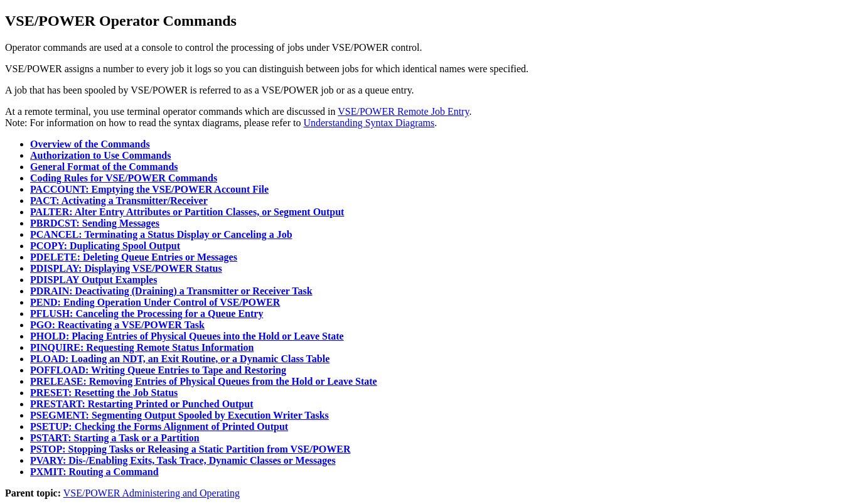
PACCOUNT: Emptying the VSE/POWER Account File (149, 189)
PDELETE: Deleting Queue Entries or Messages (134, 257)
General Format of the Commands (104, 167)
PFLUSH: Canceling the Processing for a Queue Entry (147, 314)
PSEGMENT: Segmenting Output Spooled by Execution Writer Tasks (179, 415)
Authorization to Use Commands (100, 155)
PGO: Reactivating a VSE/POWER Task (117, 325)
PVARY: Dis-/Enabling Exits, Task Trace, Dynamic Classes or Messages (183, 460)
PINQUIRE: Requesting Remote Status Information (142, 347)
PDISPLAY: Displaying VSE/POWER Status (126, 268)
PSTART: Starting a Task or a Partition (115, 438)
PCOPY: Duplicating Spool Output (105, 246)
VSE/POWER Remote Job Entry (403, 111)
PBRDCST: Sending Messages (95, 223)
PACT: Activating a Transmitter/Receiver (119, 201)
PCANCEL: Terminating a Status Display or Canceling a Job (161, 234)
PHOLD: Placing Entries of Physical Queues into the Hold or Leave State (187, 336)
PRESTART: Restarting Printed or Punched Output (142, 404)
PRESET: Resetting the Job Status (104, 393)
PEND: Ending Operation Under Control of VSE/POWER (155, 302)
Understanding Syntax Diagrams (369, 123)
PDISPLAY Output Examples (94, 280)
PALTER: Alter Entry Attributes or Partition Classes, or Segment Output (187, 212)
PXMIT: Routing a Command (94, 472)
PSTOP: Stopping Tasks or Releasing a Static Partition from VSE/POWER (190, 449)
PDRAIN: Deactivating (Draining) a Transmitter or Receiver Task (171, 291)
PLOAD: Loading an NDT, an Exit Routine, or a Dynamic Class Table (180, 359)
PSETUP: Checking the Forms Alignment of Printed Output (159, 426)
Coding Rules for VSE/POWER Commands (124, 178)
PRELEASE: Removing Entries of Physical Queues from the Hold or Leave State (204, 381)
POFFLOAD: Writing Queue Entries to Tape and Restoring (158, 370)
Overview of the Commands (90, 144)
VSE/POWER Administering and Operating (152, 493)
